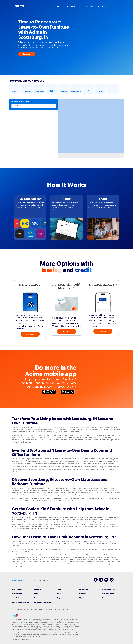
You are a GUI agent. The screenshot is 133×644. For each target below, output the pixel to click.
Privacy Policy (28, 609)
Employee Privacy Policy (61, 609)
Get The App (102, 6)
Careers (60, 589)
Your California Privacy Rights (43, 609)
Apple (50, 392)
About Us (38, 589)
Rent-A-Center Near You (20, 602)
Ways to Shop (17, 594)
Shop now (27, 54)
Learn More (30, 334)
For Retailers (16, 598)
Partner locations (108, 594)
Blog (58, 598)
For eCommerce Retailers (43, 602)
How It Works (17, 589)
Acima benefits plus (109, 589)
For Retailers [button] (72, 6)
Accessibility (84, 589)
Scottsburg (29, 581)
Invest (59, 594)
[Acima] (15, 615)
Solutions (82, 594)
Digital (82, 598)
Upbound (105, 598)
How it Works (88, 6)
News (36, 594)
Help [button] (113, 6)
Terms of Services (17, 609)
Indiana (22, 581)
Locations (15, 581)
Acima (20, 6)
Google (69, 392)
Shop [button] (58, 6)
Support (37, 598)
